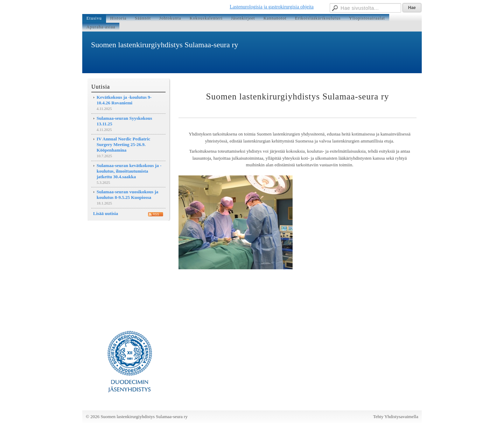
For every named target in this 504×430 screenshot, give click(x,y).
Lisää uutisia (106, 213)
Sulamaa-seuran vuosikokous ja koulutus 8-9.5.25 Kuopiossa (127, 195)
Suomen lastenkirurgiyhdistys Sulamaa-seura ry (165, 45)
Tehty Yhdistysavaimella (396, 417)
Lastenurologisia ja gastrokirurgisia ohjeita (272, 7)
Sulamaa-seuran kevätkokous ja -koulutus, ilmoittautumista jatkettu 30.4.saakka (129, 171)
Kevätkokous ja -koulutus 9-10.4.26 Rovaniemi (124, 100)
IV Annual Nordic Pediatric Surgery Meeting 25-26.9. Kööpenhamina (123, 144)
